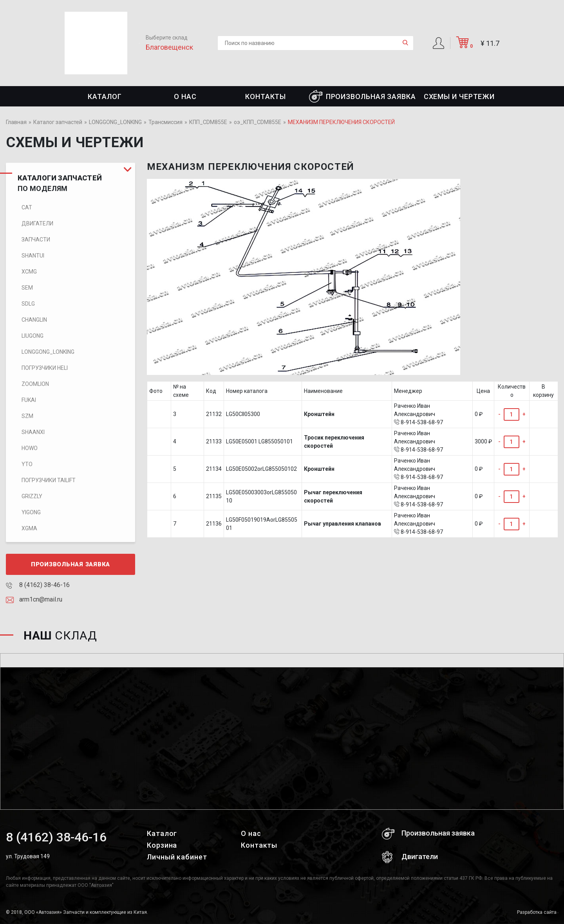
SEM (27, 288)
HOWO (30, 448)
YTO (27, 464)
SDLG (28, 304)
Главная (16, 122)
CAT (27, 207)
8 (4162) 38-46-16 (38, 585)
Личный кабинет (177, 857)
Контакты (266, 96)
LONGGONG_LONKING (115, 122)
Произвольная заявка (362, 96)
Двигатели (37, 223)
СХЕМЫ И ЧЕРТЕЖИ (459, 96)
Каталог (105, 96)
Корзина (162, 845)
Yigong (31, 512)
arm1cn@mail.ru (34, 599)
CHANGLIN (34, 320)
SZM (27, 416)
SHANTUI (33, 256)
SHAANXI (33, 432)
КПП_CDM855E (208, 122)
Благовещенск (169, 47)
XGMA (29, 528)
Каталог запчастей (58, 122)
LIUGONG (33, 336)
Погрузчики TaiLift (49, 480)
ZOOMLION (35, 384)
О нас (185, 96)
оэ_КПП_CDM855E (258, 122)
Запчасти (36, 240)
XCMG (29, 272)
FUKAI (29, 400)
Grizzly (32, 496)
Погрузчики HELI (45, 368)
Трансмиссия (165, 122)
